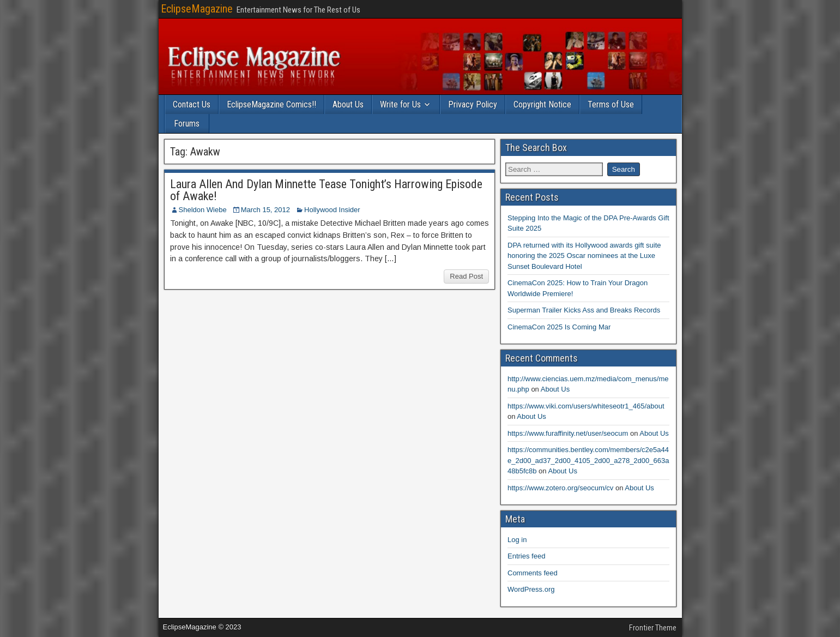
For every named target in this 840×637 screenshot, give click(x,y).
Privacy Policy (473, 104)
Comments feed (533, 573)
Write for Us (400, 104)
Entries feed (526, 556)
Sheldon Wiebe (203, 210)
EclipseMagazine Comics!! (271, 104)
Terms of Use (611, 104)
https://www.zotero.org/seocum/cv (560, 488)
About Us (348, 104)
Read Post (466, 276)
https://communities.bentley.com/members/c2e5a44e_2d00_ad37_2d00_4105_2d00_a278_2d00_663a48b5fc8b (588, 460)
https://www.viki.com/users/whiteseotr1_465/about (586, 406)
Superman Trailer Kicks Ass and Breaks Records (584, 310)
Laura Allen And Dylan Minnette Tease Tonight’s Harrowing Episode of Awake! (326, 190)
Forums (187, 124)
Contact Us (192, 104)
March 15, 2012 (265, 210)
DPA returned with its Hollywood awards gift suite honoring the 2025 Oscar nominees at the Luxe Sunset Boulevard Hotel (584, 256)
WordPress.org (531, 589)
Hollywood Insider (332, 210)
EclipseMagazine (197, 9)
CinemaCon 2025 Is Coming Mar (559, 327)
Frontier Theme (653, 628)
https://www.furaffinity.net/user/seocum (568, 433)
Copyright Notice (542, 104)
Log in (517, 540)
